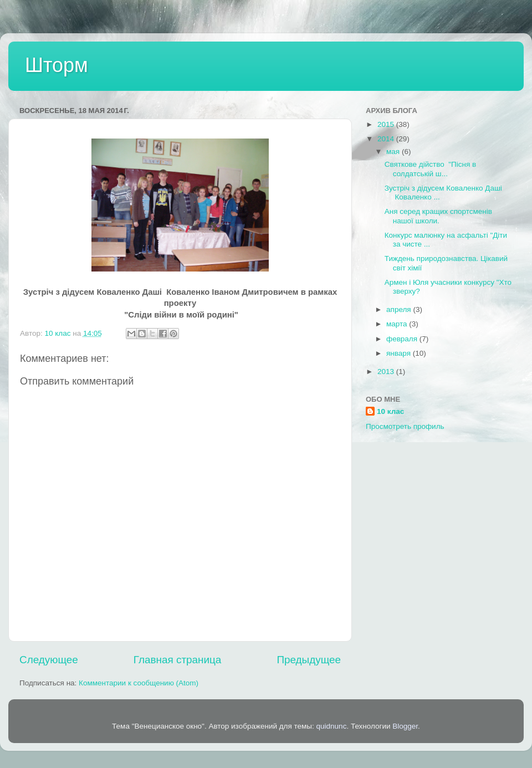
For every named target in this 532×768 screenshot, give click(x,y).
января (400, 353)
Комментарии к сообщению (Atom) (139, 683)
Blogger (405, 726)
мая (394, 152)
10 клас (390, 411)
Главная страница (178, 660)
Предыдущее (309, 660)
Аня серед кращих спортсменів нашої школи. (438, 216)
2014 (387, 139)
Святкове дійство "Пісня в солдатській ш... (430, 169)
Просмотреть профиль (405, 426)
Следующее (49, 660)
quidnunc (332, 726)
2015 (387, 124)
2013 (387, 372)
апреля (400, 309)
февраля (403, 339)
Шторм (57, 65)
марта (398, 324)
